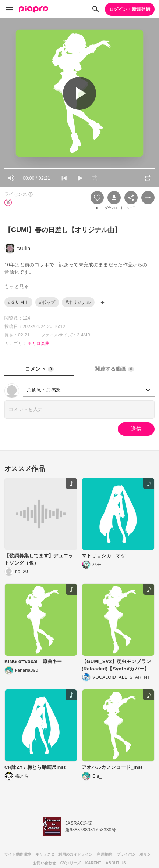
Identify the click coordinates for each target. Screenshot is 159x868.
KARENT (93, 863)
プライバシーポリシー (136, 854)
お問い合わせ (45, 863)
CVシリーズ (71, 863)
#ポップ (47, 302)
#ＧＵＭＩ (18, 302)
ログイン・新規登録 (130, 9)
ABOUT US (116, 863)
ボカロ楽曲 (39, 343)
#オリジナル (78, 302)
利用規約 (104, 854)
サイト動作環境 (18, 854)
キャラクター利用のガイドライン (64, 854)
